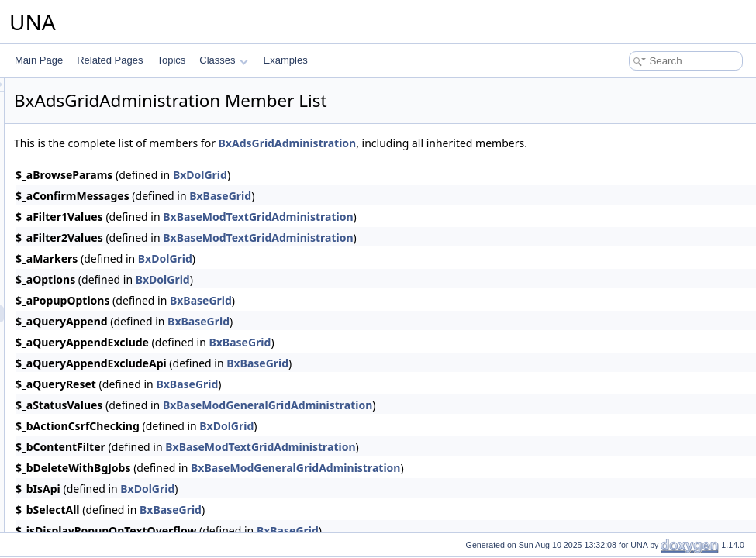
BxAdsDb (87, 160)
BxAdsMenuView (103, 501)
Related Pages (110, 60)
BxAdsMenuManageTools (120, 467)
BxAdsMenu (93, 433)
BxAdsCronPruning (107, 143)
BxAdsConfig (94, 109)
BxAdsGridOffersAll (107, 416)
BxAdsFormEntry (103, 195)
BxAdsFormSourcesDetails (123, 297)
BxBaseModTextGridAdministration (452, 217)
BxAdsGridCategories (112, 331)
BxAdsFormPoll (100, 229)
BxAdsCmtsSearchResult (120, 92)
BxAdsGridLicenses (108, 365)
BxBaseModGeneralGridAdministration (461, 405)
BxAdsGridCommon (109, 348)
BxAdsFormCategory (110, 177)
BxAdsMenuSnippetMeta (119, 484)
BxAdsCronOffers (104, 126)
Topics (171, 60)
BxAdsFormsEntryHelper (119, 263)
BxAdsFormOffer (102, 212)
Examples (286, 60)
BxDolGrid (394, 175)
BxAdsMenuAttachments (118, 450)
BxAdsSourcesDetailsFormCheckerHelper (154, 280)
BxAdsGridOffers (102, 399)
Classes (223, 60)
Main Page (39, 60)
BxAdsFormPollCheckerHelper (131, 246)
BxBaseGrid (414, 196)
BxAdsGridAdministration (119, 314)
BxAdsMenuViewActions (118, 518)
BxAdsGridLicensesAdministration (138, 382)
